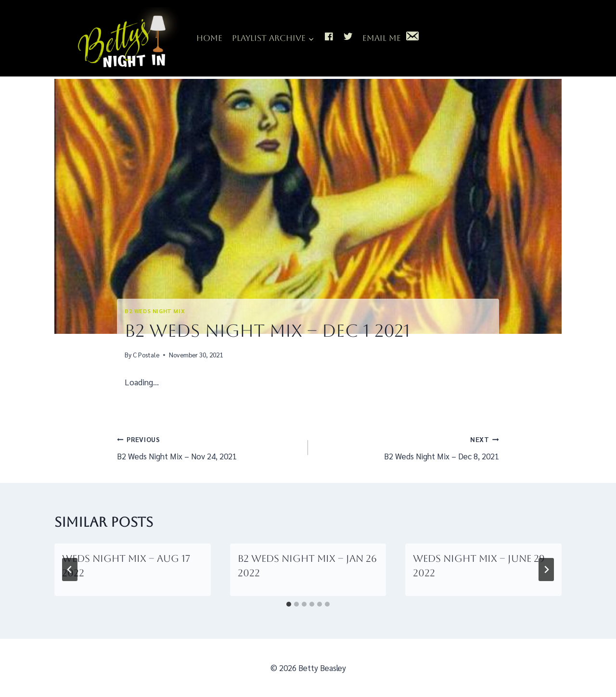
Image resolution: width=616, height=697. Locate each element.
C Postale (146, 355)
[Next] (546, 570)
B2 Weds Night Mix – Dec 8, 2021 (408, 447)
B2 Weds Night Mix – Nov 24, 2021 (208, 447)
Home (209, 38)
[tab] (289, 604)
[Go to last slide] (70, 570)
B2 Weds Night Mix (155, 311)
